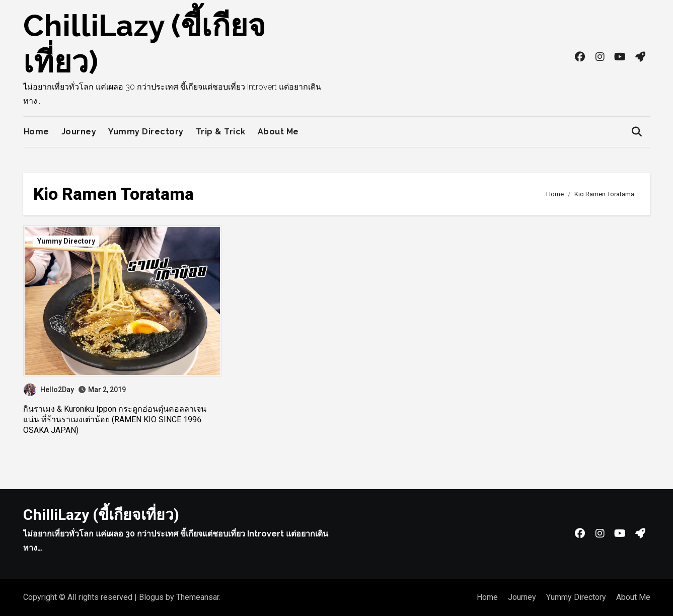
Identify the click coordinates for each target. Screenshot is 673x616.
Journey (79, 132)
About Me (278, 132)
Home (36, 132)
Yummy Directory (146, 132)
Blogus (151, 597)
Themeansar (198, 597)
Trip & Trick (221, 132)
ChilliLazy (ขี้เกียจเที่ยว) (101, 515)
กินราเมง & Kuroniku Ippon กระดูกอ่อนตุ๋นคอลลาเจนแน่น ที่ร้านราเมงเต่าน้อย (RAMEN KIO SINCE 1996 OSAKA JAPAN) (115, 419)
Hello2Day (49, 390)
